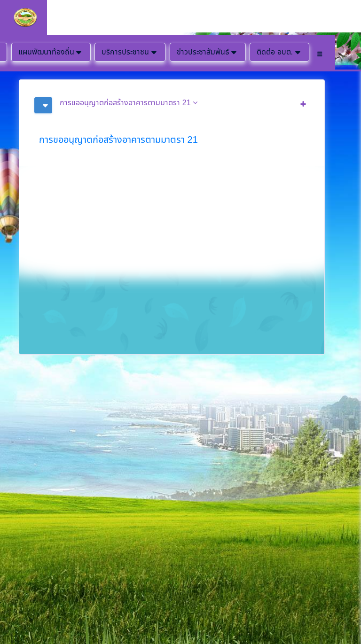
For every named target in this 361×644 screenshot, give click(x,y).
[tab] (172, 105)
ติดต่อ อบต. (279, 52)
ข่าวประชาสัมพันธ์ (208, 52)
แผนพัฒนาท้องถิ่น (51, 52)
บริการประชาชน (130, 52)
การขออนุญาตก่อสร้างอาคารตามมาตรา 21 (118, 140)
